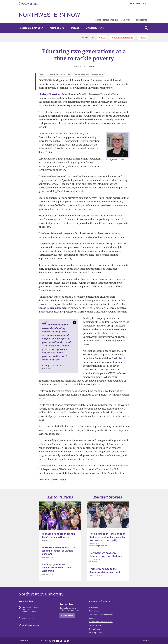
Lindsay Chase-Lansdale (53, 94)
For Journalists (138, 4)
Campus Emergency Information (101, 615)
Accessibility (93, 607)
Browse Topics (141, 20)
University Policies (96, 633)
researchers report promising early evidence (65, 119)
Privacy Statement (96, 625)
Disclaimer (146, 640)
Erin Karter (90, 66)
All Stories (127, 20)
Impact (76, 28)
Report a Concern (95, 629)
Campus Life (58, 28)
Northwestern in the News (108, 20)
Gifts (144, 37)
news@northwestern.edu (31, 625)
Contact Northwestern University (101, 622)
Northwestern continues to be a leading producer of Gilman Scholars (60, 551)
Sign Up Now (67, 616)
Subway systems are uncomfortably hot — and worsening (57, 568)
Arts (103, 37)
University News (96, 28)
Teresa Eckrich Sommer (52, 308)
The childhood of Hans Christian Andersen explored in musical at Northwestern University (108, 537)
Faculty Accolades (124, 37)
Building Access (95, 611)
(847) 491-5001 (28, 618)
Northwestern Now (49, 15)
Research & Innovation (32, 28)
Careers (92, 618)
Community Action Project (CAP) (76, 105)
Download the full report (53, 480)
